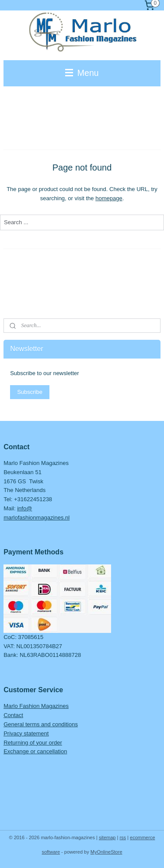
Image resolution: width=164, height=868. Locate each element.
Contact (13, 715)
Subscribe (30, 392)
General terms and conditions (41, 724)
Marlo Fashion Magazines (36, 706)
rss (123, 837)
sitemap (107, 837)
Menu (82, 73)
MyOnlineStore (106, 852)
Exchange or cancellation (35, 751)
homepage (109, 198)
